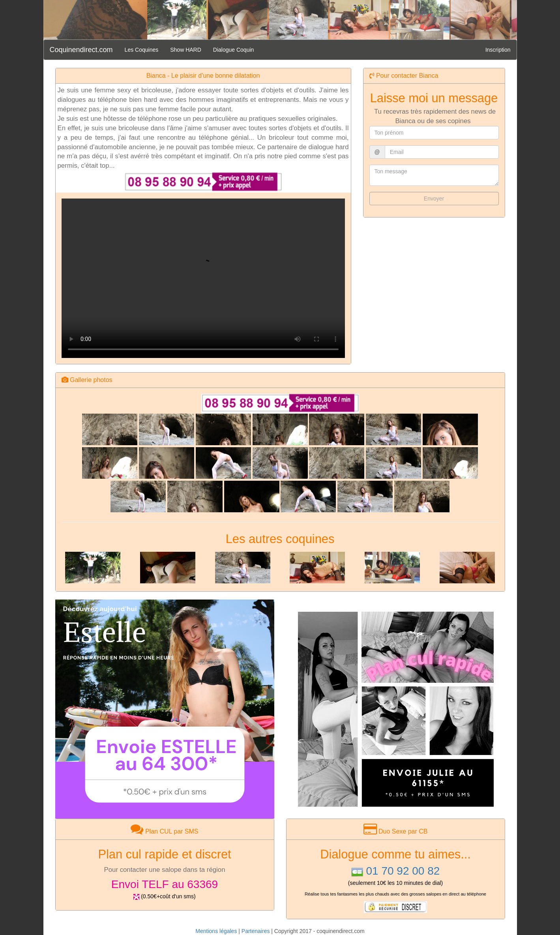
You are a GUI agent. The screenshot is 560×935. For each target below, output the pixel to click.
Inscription (498, 50)
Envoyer (434, 199)
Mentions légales (216, 931)
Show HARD (186, 50)
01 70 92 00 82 (403, 871)
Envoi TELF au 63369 (165, 884)
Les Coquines (142, 50)
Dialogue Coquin (234, 50)
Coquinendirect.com (81, 50)
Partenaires (256, 931)
